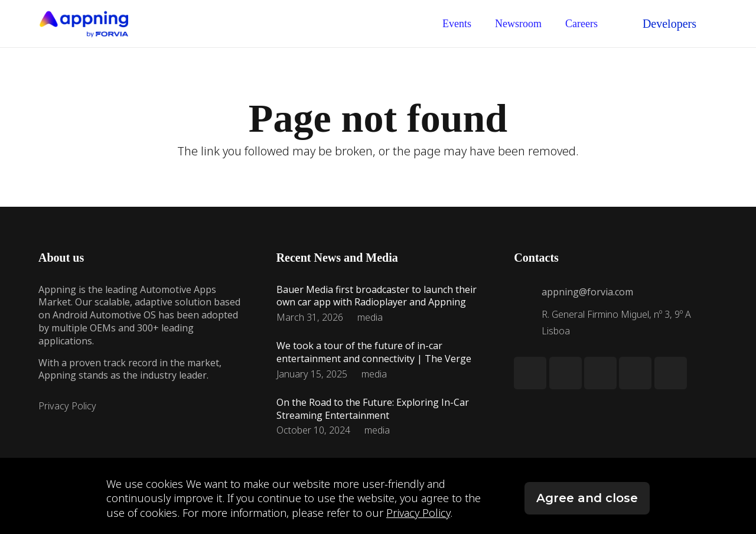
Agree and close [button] (587, 498)
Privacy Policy (67, 406)
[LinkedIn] (530, 373)
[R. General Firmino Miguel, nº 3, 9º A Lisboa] (527, 323)
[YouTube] (671, 373)
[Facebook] (635, 373)
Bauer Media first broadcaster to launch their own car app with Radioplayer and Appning (377, 296)
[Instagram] (600, 373)
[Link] (83, 24)
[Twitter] (566, 373)
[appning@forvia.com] (527, 292)
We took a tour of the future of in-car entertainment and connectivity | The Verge (374, 352)
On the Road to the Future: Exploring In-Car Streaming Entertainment (373, 409)
